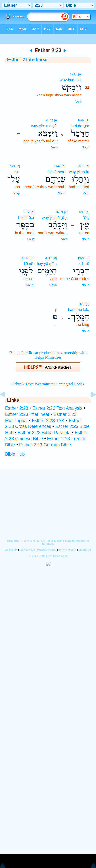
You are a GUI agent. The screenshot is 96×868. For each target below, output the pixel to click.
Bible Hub (15, 454)
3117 (49, 258)
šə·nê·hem (56, 172)
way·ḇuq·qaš (71, 80)
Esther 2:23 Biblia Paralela (44, 433)
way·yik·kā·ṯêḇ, (55, 218)
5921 (12, 166)
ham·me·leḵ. (79, 309)
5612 (26, 212)
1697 (81, 120)
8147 (57, 166)
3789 (60, 212)
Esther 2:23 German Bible (45, 445)
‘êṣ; (86, 218)
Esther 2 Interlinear (28, 60)
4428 (81, 304)
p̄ (56, 309)
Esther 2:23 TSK (48, 421)
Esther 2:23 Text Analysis (57, 408)
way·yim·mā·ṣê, (44, 126)
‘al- (17, 172)
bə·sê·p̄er (26, 218)
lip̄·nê (29, 263)
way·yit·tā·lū (79, 172)
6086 (81, 212)
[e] (80, 74)
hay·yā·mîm (47, 263)
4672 (50, 120)
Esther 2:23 (17, 408)
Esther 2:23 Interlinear (27, 414)
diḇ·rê (84, 263)
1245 (74, 74)
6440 (25, 258)
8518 (81, 166)
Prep (17, 193)
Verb (78, 102)
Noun (85, 147)
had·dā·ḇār (80, 126)
